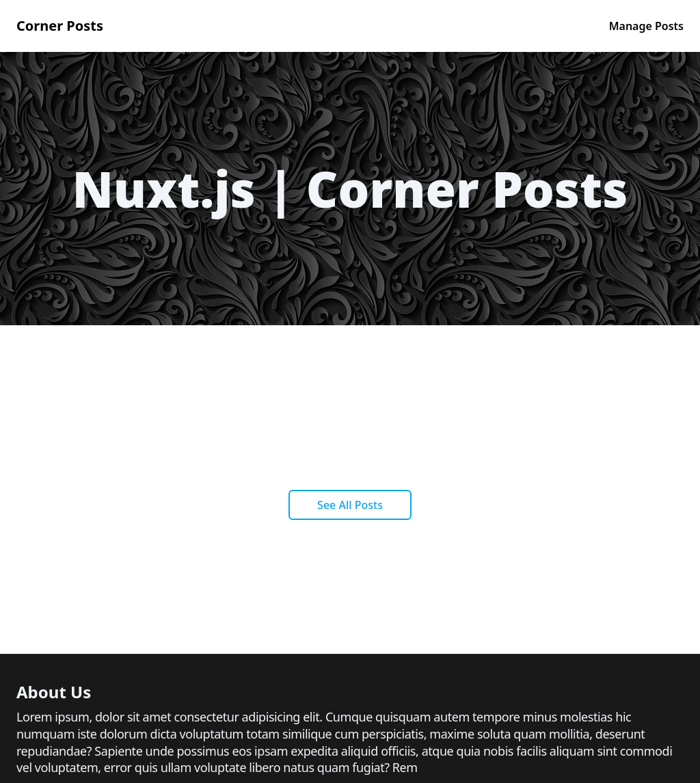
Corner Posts (60, 26)
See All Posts (350, 505)
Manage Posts (646, 26)
